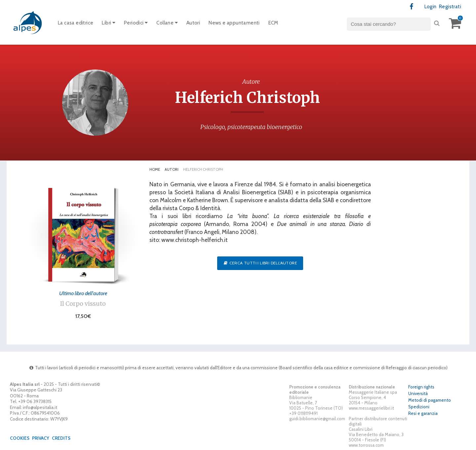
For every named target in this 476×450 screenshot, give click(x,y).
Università (418, 393)
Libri (109, 23)
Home (155, 169)
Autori (193, 23)
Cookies (20, 438)
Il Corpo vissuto (83, 304)
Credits (61, 438)
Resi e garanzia (423, 413)
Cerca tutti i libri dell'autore (260, 263)
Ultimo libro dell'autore (83, 293)
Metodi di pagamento (430, 400)
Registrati (450, 7)
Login (431, 7)
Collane (167, 23)
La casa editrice (76, 23)
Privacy (41, 438)
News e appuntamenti (234, 23)
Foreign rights (421, 387)
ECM (273, 23)
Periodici (136, 23)
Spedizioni (419, 407)
